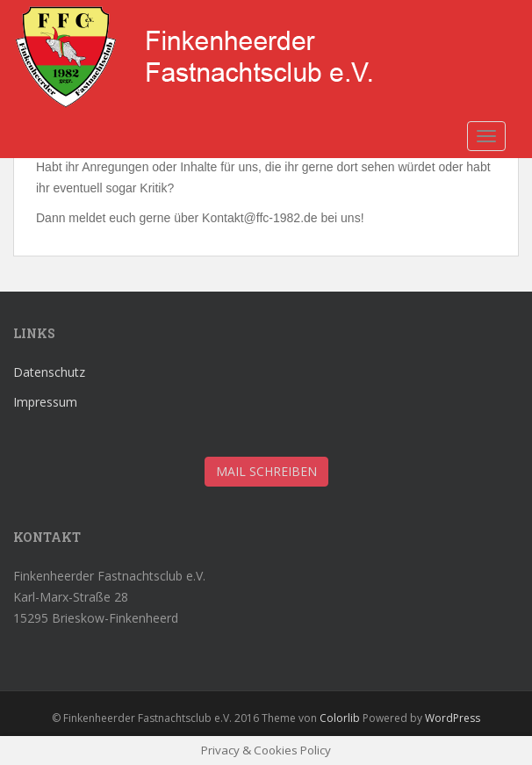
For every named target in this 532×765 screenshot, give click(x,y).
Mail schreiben (266, 471)
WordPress (453, 718)
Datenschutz (49, 372)
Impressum (45, 402)
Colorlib (340, 718)
